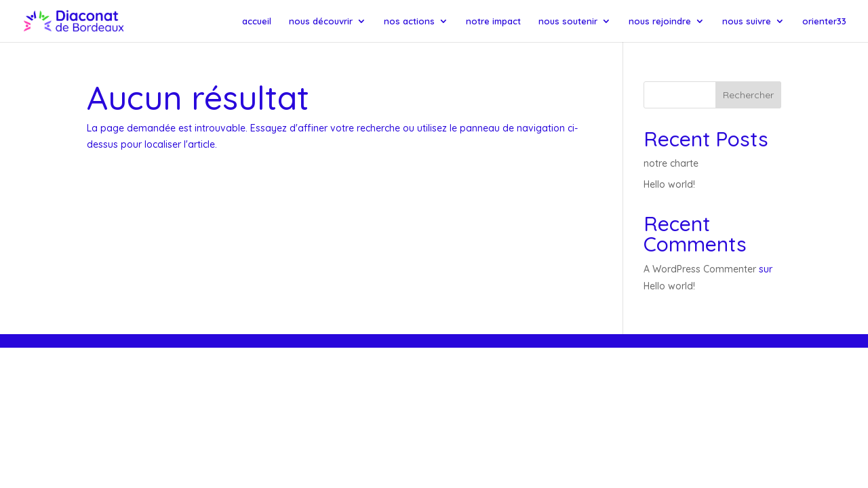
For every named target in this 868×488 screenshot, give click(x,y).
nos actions (409, 21)
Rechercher (748, 95)
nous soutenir (568, 21)
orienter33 (824, 21)
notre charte (671, 163)
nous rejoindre (660, 21)
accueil (257, 21)
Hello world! (669, 184)
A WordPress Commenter (700, 269)
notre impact (493, 21)
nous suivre (747, 21)
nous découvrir (321, 21)
